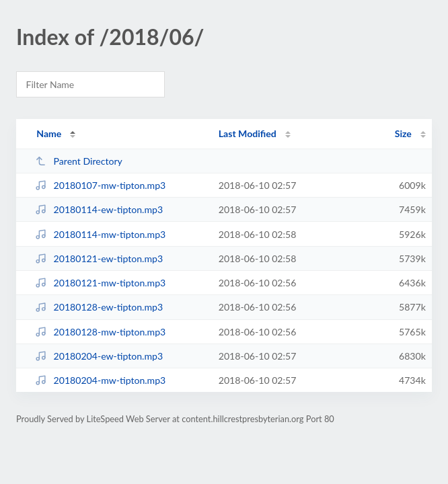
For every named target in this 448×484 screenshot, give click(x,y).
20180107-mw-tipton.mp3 (100, 185)
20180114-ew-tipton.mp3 (99, 209)
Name (49, 133)
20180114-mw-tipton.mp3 (100, 234)
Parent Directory (79, 161)
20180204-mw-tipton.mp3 (100, 380)
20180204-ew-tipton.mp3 (99, 356)
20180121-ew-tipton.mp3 (99, 258)
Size (403, 133)
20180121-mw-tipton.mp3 (100, 283)
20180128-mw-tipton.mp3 (100, 332)
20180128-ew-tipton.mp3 (99, 307)
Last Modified (248, 133)
